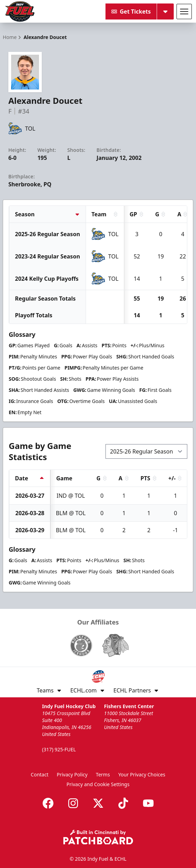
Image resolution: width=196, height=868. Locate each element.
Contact (40, 774)
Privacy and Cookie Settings (98, 784)
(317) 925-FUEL (59, 749)
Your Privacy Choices (142, 774)
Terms (103, 774)
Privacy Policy (72, 774)
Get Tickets (131, 11)
